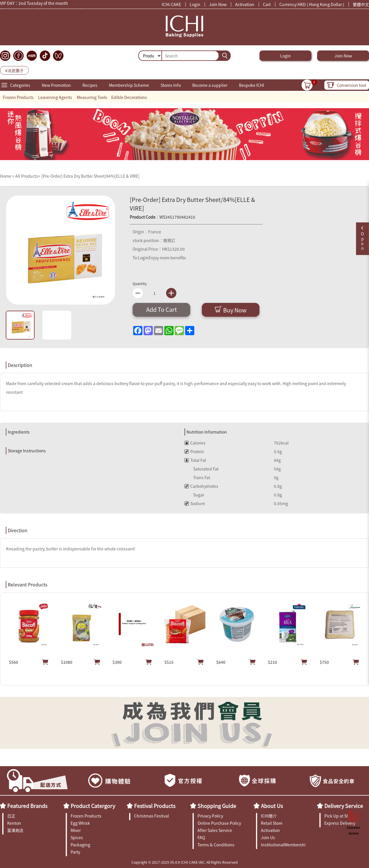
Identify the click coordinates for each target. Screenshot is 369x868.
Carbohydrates (201, 486)
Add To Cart (162, 309)
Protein (194, 451)
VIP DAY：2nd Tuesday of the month (34, 4)
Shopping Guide (217, 806)
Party (75, 852)
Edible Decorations (129, 97)
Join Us (268, 837)
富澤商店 (15, 830)
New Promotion (56, 85)
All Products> (28, 176)
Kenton (14, 823)
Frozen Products (18, 97)
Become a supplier (210, 85)
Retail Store (272, 823)
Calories (195, 443)
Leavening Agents (55, 97)
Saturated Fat (202, 469)
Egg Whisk (80, 823)
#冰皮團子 (14, 70)
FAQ (201, 837)
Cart (267, 4)
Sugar (194, 495)
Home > (8, 176)
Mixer (76, 830)
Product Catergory (93, 806)
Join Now (218, 4)
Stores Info (171, 85)
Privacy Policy (210, 816)
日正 (11, 816)
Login (195, 4)
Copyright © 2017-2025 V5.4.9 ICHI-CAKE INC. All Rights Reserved (184, 862)
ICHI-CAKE (171, 4)
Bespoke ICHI (252, 85)
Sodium (195, 503)
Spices (77, 837)
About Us (272, 806)
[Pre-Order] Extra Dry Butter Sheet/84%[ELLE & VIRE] (90, 176)
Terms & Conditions (216, 845)
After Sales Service (215, 830)
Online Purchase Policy (219, 823)
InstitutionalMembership (283, 845)
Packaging (80, 845)
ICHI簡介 (269, 816)
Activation (245, 4)
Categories (20, 85)
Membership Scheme (129, 85)
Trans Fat (197, 477)
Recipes (90, 85)
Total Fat (195, 460)
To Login (141, 258)
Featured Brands (27, 806)
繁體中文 (361, 4)
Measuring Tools (92, 97)
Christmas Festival (151, 816)
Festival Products (155, 806)
